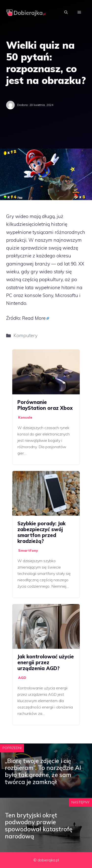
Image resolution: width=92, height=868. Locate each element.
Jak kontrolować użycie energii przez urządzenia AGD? (46, 662)
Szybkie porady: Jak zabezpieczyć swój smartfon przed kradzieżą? (41, 532)
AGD (22, 678)
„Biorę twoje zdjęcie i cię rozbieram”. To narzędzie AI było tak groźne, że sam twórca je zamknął (43, 771)
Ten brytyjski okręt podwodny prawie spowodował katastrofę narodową (39, 826)
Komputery (26, 335)
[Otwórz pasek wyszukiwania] (66, 12)
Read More (34, 318)
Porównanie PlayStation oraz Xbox (45, 405)
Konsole (25, 417)
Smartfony (28, 550)
